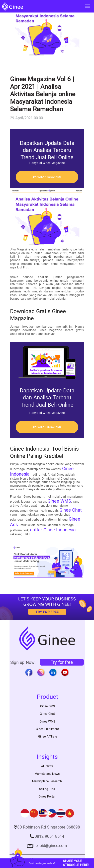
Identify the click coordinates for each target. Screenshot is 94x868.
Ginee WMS (59, 501)
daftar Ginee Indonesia (53, 530)
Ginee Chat (71, 510)
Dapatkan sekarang (47, 177)
